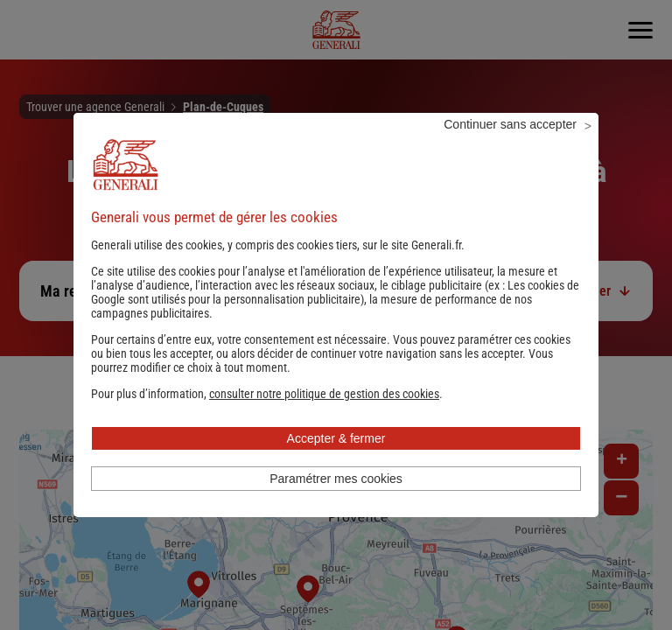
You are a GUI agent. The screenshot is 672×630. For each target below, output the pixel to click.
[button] (324, 417)
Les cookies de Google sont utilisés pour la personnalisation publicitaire (335, 316)
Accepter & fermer (336, 462)
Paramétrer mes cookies (336, 502)
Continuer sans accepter (510, 148)
